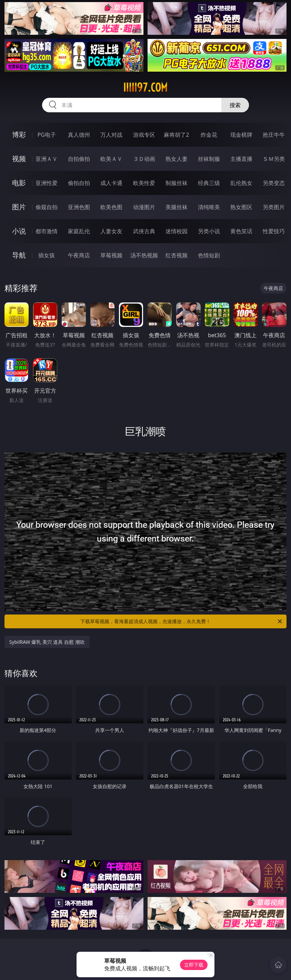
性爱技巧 (274, 231)
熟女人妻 (177, 159)
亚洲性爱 (47, 183)
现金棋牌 (241, 135)
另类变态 (274, 183)
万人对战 (111, 135)
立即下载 (194, 965)
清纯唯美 (209, 207)
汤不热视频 (144, 255)
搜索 (235, 105)
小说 (19, 231)
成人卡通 (111, 183)
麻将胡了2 (176, 135)
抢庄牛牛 (274, 135)
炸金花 (209, 135)
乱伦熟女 (241, 183)
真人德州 (79, 135)
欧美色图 (111, 207)
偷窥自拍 (47, 207)
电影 (19, 183)
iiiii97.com (145, 87)
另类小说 (209, 231)
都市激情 (47, 231)
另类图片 (274, 207)
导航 (19, 255)
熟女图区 (241, 207)
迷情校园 (177, 231)
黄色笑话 (241, 231)
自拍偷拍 (79, 159)
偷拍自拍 (79, 183)
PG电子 (47, 135)
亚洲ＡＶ (47, 159)
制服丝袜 (177, 183)
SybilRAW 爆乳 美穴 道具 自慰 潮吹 (47, 642)
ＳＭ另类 (274, 159)
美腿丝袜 (177, 207)
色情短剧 (209, 255)
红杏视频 (177, 255)
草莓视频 (111, 255)
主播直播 (241, 159)
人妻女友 (111, 231)
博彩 (19, 135)
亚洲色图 (79, 207)
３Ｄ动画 (144, 159)
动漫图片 (144, 207)
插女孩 (47, 255)
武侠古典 (144, 231)
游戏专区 (144, 135)
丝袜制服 (209, 159)
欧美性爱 (144, 183)
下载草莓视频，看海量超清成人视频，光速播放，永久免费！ (182, 621)
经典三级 (209, 183)
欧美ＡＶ (111, 159)
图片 (19, 207)
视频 (19, 159)
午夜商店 (79, 255)
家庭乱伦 (79, 231)
